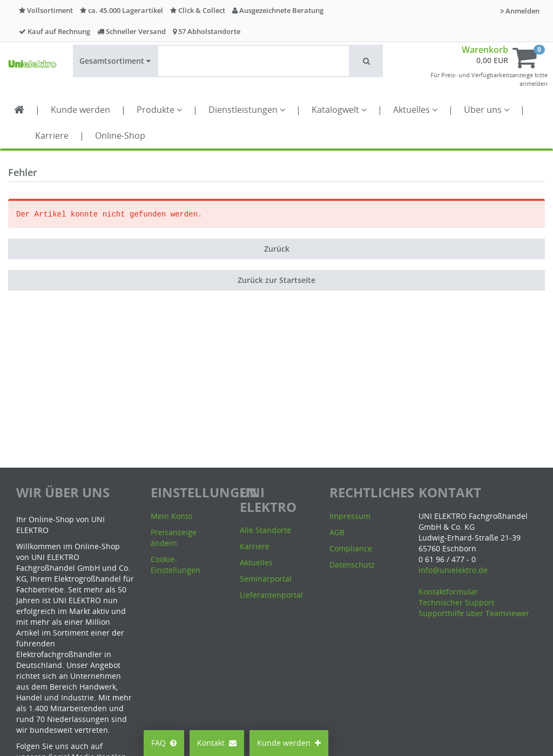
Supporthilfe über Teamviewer (474, 613)
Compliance (351, 548)
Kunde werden (80, 110)
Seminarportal (266, 579)
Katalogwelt (339, 110)
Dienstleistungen (247, 110)
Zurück (277, 249)
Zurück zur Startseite (276, 280)
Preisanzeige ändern (174, 538)
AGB (337, 532)
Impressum (350, 516)
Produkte (159, 110)
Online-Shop (120, 136)
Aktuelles (415, 110)
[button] (366, 61)
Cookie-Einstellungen (176, 565)
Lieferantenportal (271, 595)
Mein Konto (171, 516)
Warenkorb (485, 50)
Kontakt (217, 743)
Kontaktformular (448, 592)
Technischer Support (456, 602)
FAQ (164, 743)
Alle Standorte (265, 530)
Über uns (487, 110)
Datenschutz (352, 565)
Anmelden (520, 11)
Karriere (52, 136)
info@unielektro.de (453, 570)
